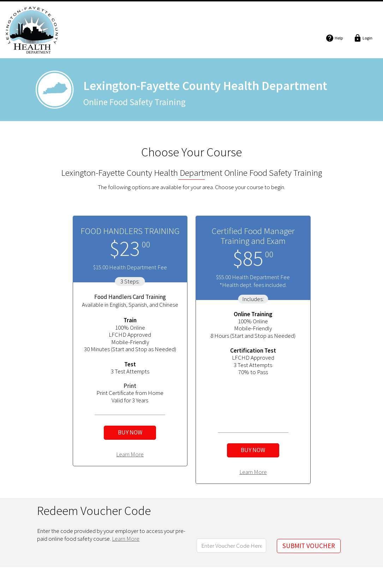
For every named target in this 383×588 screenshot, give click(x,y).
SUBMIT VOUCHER (309, 546)
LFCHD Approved (130, 335)
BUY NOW (130, 432)
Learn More (130, 454)
